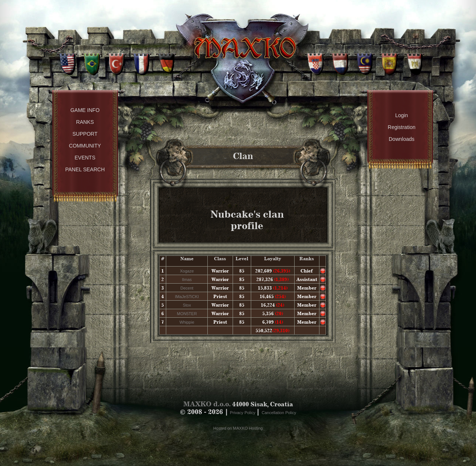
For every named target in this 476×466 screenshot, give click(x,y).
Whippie (187, 322)
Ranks (85, 122)
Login (401, 115)
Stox (187, 305)
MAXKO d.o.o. (207, 404)
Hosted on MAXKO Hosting (238, 428)
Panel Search (85, 169)
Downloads (402, 139)
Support (85, 134)
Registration (402, 127)
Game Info (85, 110)
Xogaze (187, 271)
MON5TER (187, 314)
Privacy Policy (243, 413)
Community (85, 146)
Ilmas (187, 280)
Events (85, 158)
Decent (187, 288)
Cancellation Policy (279, 413)
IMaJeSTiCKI (187, 297)
